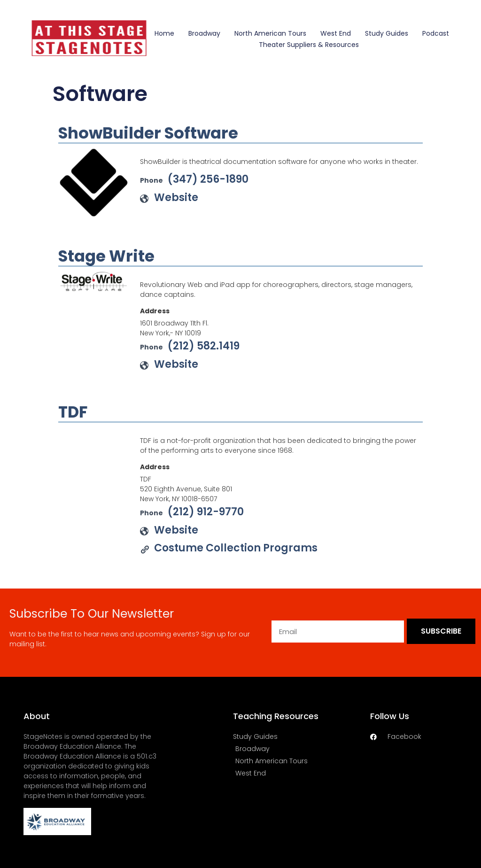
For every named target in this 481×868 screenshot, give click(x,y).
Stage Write (106, 256)
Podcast (436, 33)
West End (336, 33)
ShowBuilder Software (148, 133)
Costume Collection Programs (236, 548)
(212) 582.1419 (204, 346)
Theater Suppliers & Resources (309, 45)
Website (176, 198)
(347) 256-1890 (208, 179)
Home (164, 33)
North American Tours (270, 33)
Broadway (204, 33)
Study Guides (387, 33)
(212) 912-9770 (206, 512)
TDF (73, 412)
